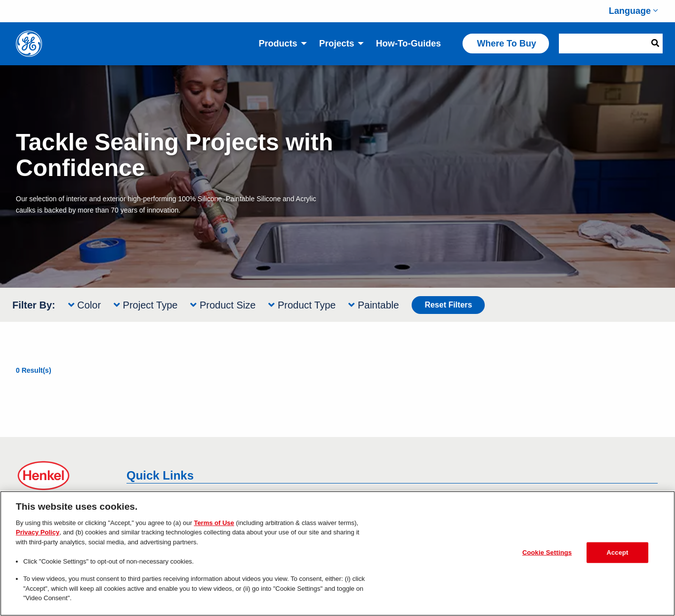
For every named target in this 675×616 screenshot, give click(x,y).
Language (633, 11)
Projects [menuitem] (337, 44)
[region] (337, 553)
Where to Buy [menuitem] (506, 44)
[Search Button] (655, 44)
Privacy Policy (38, 532)
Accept (617, 552)
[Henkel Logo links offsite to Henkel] (64, 476)
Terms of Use (214, 523)
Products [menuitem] (278, 44)
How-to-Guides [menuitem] (409, 44)
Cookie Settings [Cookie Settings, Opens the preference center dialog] (547, 552)
